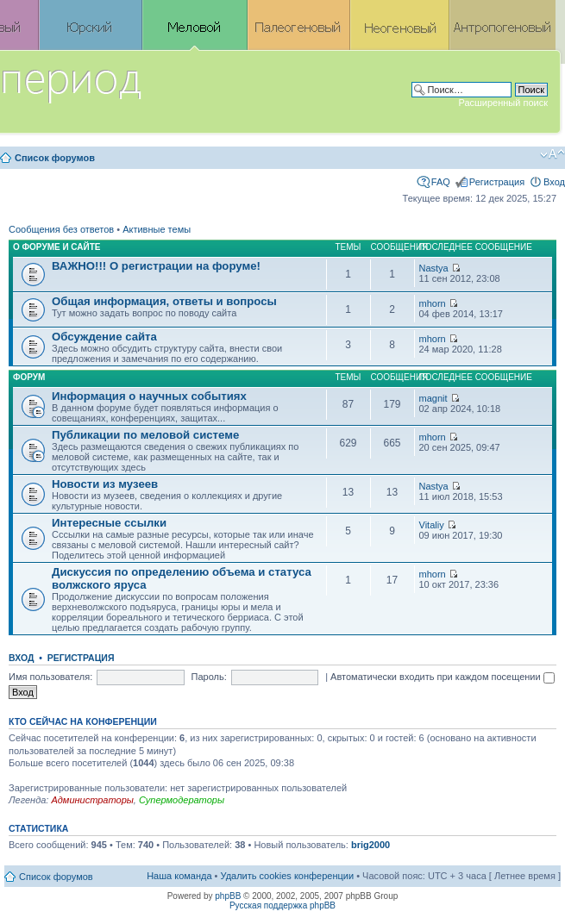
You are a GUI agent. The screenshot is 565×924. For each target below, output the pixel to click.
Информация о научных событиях (149, 396)
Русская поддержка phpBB (282, 905)
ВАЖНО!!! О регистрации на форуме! (156, 266)
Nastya (434, 268)
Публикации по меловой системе (145, 435)
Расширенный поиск (503, 103)
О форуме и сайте (57, 247)
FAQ (441, 182)
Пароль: (209, 677)
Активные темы (157, 229)
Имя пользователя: (50, 677)
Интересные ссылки (109, 523)
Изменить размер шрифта (552, 154)
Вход (554, 182)
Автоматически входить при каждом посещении (443, 677)
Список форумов (55, 158)
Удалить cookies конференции (288, 876)
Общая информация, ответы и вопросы (164, 301)
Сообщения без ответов (61, 229)
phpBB (228, 896)
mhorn (433, 303)
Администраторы (92, 800)
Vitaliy (432, 525)
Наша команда (179, 876)
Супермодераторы (182, 800)
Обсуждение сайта (104, 337)
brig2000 (370, 845)
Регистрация (497, 182)
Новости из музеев (105, 484)
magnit (433, 398)
